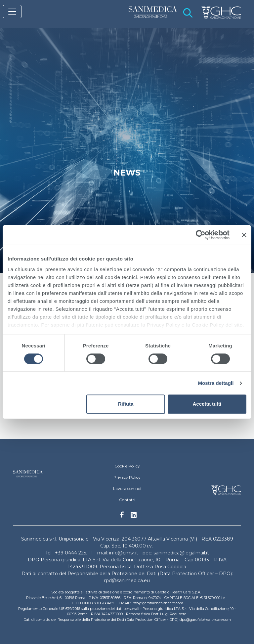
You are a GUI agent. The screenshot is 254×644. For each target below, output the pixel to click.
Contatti (127, 500)
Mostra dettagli (216, 383)
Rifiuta (126, 404)
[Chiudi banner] (244, 235)
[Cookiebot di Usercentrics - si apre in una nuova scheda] (201, 235)
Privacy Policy (127, 477)
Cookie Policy (127, 466)
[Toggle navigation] (12, 12)
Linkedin (134, 517)
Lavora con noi (127, 488)
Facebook (122, 516)
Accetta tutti (207, 404)
